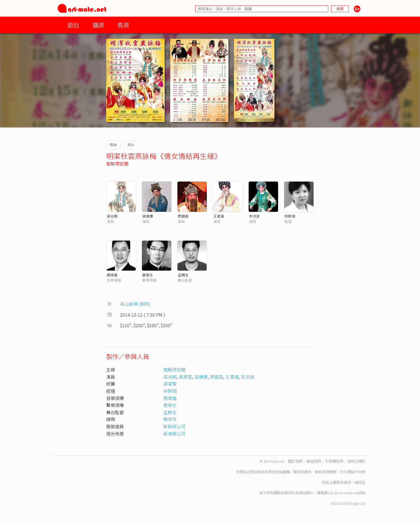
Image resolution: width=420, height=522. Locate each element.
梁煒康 (148, 216)
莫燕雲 (185, 377)
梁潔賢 (170, 384)
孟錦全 (183, 275)
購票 (98, 25)
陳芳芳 (170, 419)
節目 (73, 25)
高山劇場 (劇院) (135, 304)
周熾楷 (112, 275)
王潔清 (219, 216)
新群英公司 (174, 426)
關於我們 (295, 461)
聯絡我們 (314, 461)
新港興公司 (174, 434)
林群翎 (290, 216)
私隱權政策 (334, 461)
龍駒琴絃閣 (117, 164)
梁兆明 (112, 216)
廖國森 (183, 216)
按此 (362, 482)
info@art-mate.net (343, 493)
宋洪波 (254, 216)
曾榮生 (148, 275)
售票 (123, 25)
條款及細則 (356, 461)
